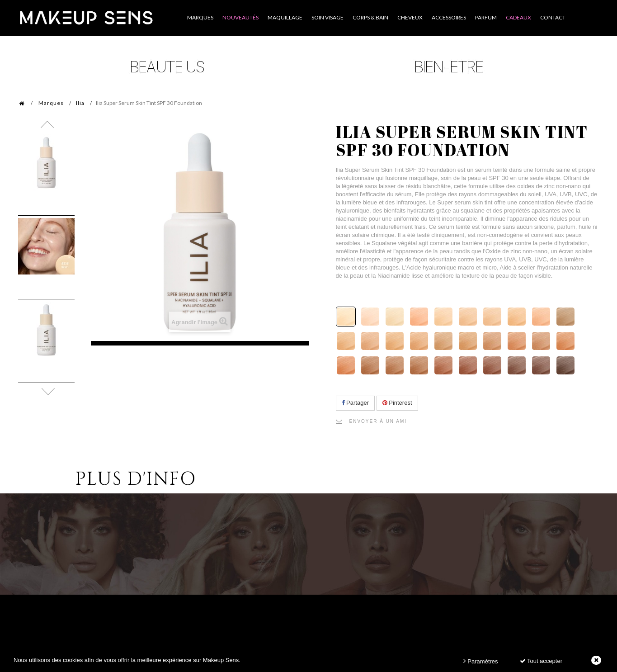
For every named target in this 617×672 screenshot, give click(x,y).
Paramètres (481, 661)
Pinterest (397, 403)
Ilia (80, 103)
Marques (51, 103)
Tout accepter (541, 661)
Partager (355, 403)
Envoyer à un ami (378, 421)
